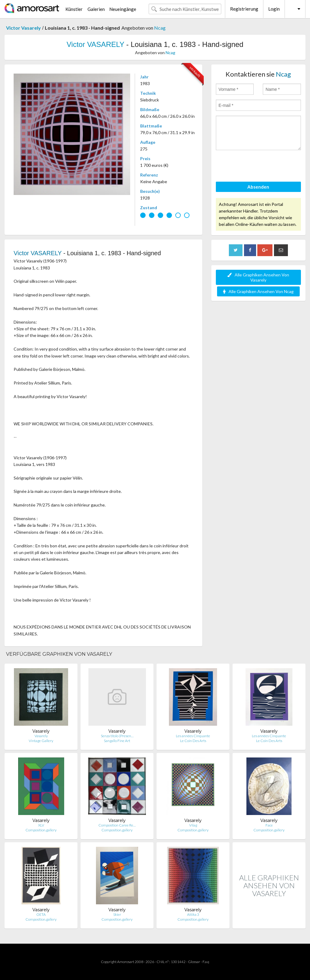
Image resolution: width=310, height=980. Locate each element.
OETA (41, 914)
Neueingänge (123, 9)
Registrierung (244, 9)
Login (274, 9)
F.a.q (206, 962)
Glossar (194, 962)
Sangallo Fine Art (117, 741)
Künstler (74, 9)
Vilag (193, 825)
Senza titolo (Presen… (117, 736)
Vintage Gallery (41, 741)
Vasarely (41, 736)
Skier (117, 914)
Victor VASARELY (95, 44)
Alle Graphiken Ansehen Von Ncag (258, 291)
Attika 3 (193, 914)
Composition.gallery (41, 830)
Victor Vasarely (23, 28)
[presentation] (262, 167)
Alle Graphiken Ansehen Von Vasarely (258, 277)
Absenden (258, 187)
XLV (41, 825)
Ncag (160, 28)
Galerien (96, 9)
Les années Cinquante (193, 736)
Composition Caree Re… (117, 825)
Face (269, 825)
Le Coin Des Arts (193, 741)
